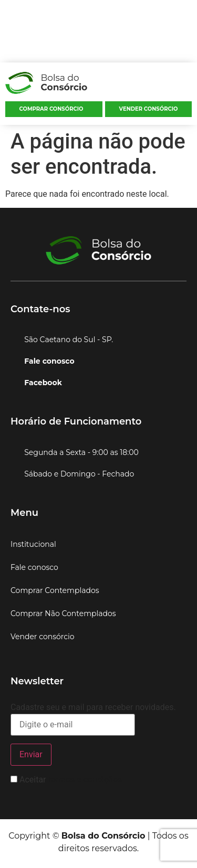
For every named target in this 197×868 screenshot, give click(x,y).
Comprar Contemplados (55, 590)
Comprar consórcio (51, 109)
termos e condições (85, 780)
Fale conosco (34, 567)
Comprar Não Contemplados (63, 613)
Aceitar (66, 780)
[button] (188, 86)
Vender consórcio (149, 109)
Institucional (33, 544)
